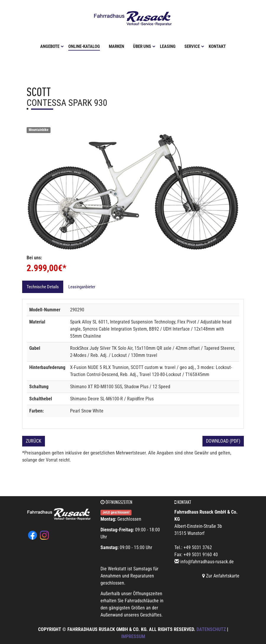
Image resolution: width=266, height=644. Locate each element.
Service (194, 46)
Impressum (133, 636)
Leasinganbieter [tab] (82, 287)
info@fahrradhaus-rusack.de (207, 562)
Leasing (168, 46)
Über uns (144, 46)
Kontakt (217, 46)
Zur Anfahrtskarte (221, 576)
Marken (116, 46)
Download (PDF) (223, 441)
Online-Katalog (84, 46)
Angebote (52, 46)
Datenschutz (211, 629)
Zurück (34, 441)
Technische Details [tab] (43, 287)
